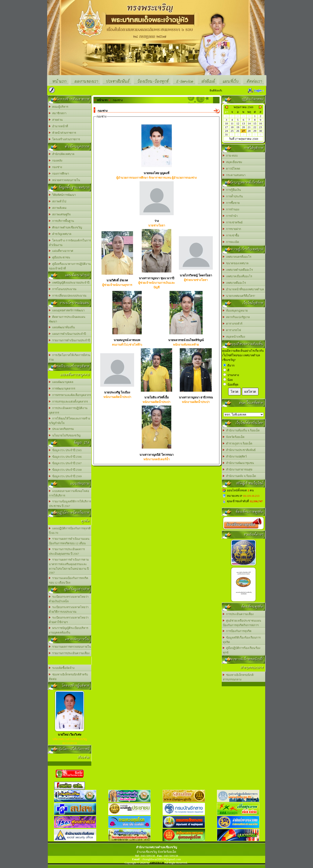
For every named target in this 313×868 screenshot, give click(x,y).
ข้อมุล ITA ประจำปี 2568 (65, 470)
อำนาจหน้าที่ (58, 126)
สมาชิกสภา (58, 113)
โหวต (235, 392)
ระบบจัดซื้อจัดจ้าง (62, 668)
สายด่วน (56, 120)
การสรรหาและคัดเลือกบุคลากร (70, 395)
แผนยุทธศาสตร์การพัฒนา (67, 310)
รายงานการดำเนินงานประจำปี (69, 340)
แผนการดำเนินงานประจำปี (67, 334)
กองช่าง (56, 167)
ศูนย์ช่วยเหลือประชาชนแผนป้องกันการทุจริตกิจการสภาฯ (242, 623)
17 (226, 127)
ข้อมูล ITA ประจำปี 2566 (65, 457)
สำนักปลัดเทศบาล (62, 154)
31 (226, 134)
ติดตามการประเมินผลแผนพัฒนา (67, 319)
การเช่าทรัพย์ (233, 222)
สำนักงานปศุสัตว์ (235, 456)
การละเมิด (231, 242)
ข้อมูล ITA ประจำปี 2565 (65, 450)
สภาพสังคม (58, 208)
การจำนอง (231, 209)
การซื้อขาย (231, 203)
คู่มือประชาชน (59, 257)
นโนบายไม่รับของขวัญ (65, 435)
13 (243, 123)
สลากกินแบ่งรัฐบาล (236, 317)
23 (261, 127)
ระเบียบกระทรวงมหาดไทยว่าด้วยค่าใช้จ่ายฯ (69, 620)
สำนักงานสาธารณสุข (238, 469)
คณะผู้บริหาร (59, 107)
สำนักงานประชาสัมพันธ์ (239, 450)
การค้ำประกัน (233, 196)
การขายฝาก (232, 229)
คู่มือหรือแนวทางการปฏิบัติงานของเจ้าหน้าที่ (70, 266)
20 (243, 127)
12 (238, 123)
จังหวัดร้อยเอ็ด (234, 437)
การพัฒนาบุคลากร (62, 389)
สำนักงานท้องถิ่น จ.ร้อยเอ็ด (241, 430)
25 (232, 131)
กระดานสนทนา (234, 175)
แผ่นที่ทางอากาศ (61, 251)
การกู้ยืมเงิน (232, 190)
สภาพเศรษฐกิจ (60, 214)
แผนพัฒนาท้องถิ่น (62, 327)
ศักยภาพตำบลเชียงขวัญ (65, 227)
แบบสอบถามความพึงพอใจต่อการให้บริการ (69, 493)
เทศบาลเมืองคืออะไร (237, 276)
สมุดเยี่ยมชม (232, 162)
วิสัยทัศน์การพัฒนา (62, 195)
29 (255, 131)
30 (261, 131)
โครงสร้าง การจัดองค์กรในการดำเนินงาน (70, 243)
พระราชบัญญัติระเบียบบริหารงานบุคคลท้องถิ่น (69, 630)
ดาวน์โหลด (231, 169)
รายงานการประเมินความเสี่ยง (69, 653)
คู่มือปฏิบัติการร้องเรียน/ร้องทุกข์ (242, 650)
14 (249, 123)
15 (255, 123)
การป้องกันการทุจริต (237, 631)
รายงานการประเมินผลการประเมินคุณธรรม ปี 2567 (67, 551)
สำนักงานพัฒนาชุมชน (238, 463)
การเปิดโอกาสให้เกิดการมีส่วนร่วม (70, 357)
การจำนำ (230, 216)
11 (232, 123)
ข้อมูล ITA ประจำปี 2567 (65, 463)
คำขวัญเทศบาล (60, 234)
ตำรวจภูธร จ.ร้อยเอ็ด (238, 443)
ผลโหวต (250, 392)
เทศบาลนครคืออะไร (237, 257)
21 (249, 127)
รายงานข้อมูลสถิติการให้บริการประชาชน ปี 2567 (70, 504)
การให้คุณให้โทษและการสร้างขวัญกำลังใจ (70, 421)
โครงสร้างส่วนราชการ (64, 139)
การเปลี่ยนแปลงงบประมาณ (68, 296)
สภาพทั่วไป (57, 201)
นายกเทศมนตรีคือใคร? (239, 296)
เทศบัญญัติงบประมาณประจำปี (69, 283)
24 (226, 131)
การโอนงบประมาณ (63, 289)
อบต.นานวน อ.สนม (244, 415)
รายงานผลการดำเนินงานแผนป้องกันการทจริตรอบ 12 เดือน (69, 541)
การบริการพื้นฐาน (61, 221)
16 (261, 123)
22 (255, 127)
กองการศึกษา (59, 174)
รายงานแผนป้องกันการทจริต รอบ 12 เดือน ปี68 (69, 580)
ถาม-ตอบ (230, 156)
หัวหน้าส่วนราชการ (62, 133)
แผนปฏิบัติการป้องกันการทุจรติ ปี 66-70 (70, 531)
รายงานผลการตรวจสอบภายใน (70, 647)
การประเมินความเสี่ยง (238, 614)
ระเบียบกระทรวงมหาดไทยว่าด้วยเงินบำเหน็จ (69, 599)
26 (238, 131)
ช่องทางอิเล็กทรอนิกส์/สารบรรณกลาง (238, 677)
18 (232, 127)
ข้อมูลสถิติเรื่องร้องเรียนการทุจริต (242, 640)
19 (238, 127)
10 (226, 123)
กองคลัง (56, 161)
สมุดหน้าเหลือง (234, 337)
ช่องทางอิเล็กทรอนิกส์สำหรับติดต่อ (68, 677)
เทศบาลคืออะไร (234, 283)
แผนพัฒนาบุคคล (61, 382)
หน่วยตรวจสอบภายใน (64, 180)
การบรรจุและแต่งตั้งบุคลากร (68, 402)
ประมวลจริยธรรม (61, 429)
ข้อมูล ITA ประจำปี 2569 (65, 476)
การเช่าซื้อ (231, 235)
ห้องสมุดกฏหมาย (235, 311)
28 (249, 131)
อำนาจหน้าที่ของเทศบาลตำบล (243, 289)
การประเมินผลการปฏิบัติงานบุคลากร (68, 410)
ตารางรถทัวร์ (233, 324)
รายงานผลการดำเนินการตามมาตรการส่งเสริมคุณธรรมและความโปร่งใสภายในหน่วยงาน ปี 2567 (69, 566)
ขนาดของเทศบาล (236, 263)
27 (243, 131)
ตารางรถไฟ (232, 330)
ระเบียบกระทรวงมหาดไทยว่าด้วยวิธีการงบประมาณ (69, 609)
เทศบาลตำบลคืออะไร (238, 270)
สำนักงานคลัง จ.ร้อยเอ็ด (239, 476)
